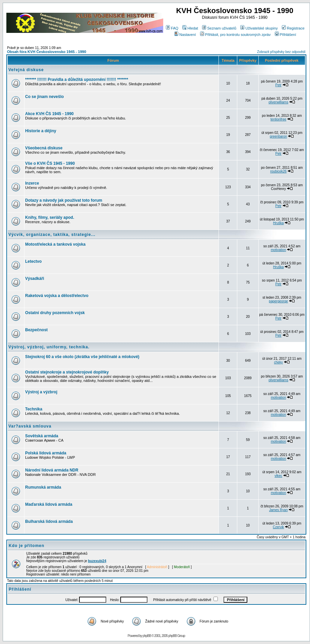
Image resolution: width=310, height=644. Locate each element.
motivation (278, 250)
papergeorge (278, 301)
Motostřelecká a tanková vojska (55, 244)
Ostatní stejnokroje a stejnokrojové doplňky (67, 372)
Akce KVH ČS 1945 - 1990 (49, 114)
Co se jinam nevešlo (44, 97)
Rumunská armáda (43, 487)
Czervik (278, 527)
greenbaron (278, 136)
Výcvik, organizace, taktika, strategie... (52, 235)
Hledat (190, 28)
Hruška (278, 223)
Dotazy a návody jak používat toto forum (64, 200)
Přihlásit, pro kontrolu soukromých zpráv (235, 35)
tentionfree (278, 119)
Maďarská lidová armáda (49, 504)
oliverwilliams (278, 102)
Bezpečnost (36, 330)
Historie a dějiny (41, 131)
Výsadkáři (35, 279)
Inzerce (32, 183)
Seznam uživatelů (219, 28)
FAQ (172, 28)
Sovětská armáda (42, 436)
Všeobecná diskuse (44, 148)
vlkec (278, 476)
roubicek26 (278, 171)
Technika (34, 409)
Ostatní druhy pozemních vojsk (55, 313)
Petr (278, 85)
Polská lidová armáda (46, 453)
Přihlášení (286, 35)
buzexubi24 (97, 561)
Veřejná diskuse (26, 70)
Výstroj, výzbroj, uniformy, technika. (49, 347)
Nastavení (185, 35)
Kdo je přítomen (26, 546)
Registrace (293, 28)
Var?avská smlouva (30, 426)
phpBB (147, 636)
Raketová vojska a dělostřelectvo (57, 296)
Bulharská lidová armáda (49, 522)
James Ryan (278, 510)
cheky (278, 362)
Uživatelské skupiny (259, 28)
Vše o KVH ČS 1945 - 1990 (50, 163)
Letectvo (33, 261)
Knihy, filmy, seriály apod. (50, 217)
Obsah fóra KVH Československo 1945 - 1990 (47, 52)
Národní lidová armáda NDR (52, 470)
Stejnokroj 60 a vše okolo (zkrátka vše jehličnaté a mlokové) (82, 357)
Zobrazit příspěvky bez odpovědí (281, 52)
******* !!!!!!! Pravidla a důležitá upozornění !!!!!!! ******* (77, 80)
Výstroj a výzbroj (41, 392)
